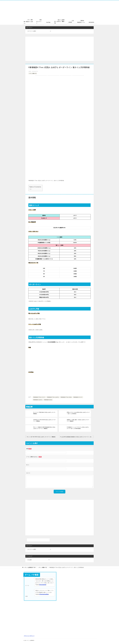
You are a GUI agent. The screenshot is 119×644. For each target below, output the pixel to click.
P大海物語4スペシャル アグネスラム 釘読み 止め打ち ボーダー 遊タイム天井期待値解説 (78, 428)
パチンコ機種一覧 (33, 73)
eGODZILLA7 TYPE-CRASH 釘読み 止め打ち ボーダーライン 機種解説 (45, 420)
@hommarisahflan (44, 594)
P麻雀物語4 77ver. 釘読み (66, 397)
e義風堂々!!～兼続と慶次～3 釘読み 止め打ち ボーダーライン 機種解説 (78, 420)
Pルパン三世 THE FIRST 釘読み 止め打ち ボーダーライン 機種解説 (41, 437)
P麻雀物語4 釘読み (48, 400)
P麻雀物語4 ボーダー (78, 397)
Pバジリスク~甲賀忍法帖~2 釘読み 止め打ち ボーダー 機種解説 (44, 413)
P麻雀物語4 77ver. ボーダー (39, 397)
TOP (30, 567)
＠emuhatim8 (43, 585)
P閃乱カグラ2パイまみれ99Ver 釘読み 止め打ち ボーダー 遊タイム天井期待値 (78, 413)
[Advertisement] (59, 49)
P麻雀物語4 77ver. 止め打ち (53, 397)
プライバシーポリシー (29, 636)
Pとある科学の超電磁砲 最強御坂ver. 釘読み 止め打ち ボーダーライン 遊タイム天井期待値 (77, 437)
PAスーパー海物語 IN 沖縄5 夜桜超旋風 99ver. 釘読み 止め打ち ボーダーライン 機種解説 (45, 428)
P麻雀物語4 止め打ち (38, 400)
